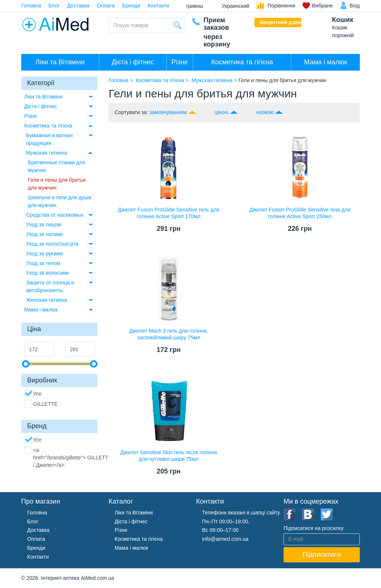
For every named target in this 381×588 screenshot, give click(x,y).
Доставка (78, 6)
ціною (222, 112)
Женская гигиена (47, 300)
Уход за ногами (44, 234)
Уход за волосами (48, 273)
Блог (54, 6)
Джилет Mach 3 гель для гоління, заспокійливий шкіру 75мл (169, 334)
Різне (180, 62)
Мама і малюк (326, 62)
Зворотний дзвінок (281, 22)
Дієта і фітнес (133, 62)
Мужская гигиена (47, 153)
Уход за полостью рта (52, 244)
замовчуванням (168, 112)
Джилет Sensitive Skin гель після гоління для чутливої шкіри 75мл (169, 456)
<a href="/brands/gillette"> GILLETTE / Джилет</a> (68, 457)
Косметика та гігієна (242, 62)
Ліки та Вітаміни (60, 62)
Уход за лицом (44, 224)
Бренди (131, 6)
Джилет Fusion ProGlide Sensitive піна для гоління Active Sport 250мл (300, 213)
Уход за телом (43, 263)
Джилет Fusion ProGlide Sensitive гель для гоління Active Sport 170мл (169, 213)
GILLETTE (41, 404)
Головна (31, 6)
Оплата (106, 6)
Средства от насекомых (55, 215)
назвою (265, 112)
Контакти (159, 6)
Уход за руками (44, 253)
